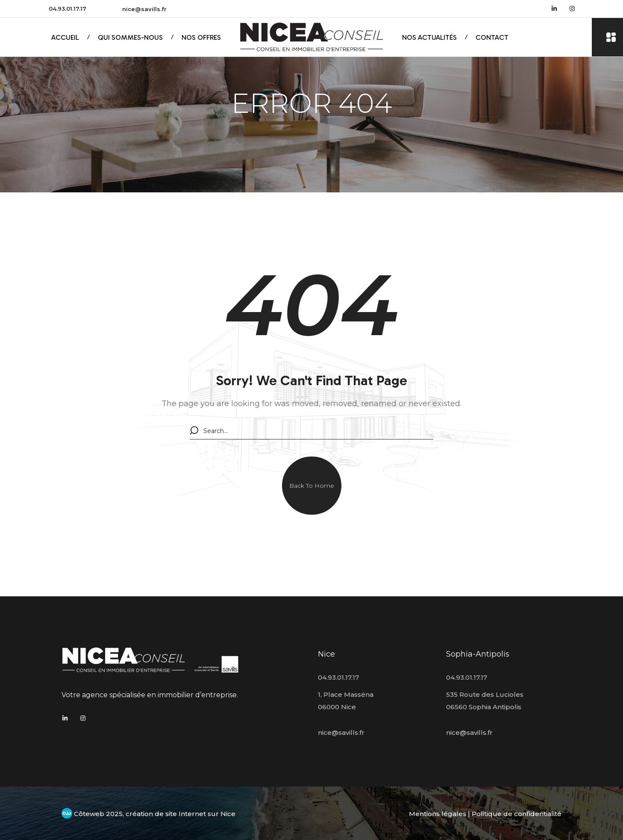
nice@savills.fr (144, 9)
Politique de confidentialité (517, 814)
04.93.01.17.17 (68, 9)
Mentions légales (438, 814)
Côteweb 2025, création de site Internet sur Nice (148, 814)
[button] (312, 486)
